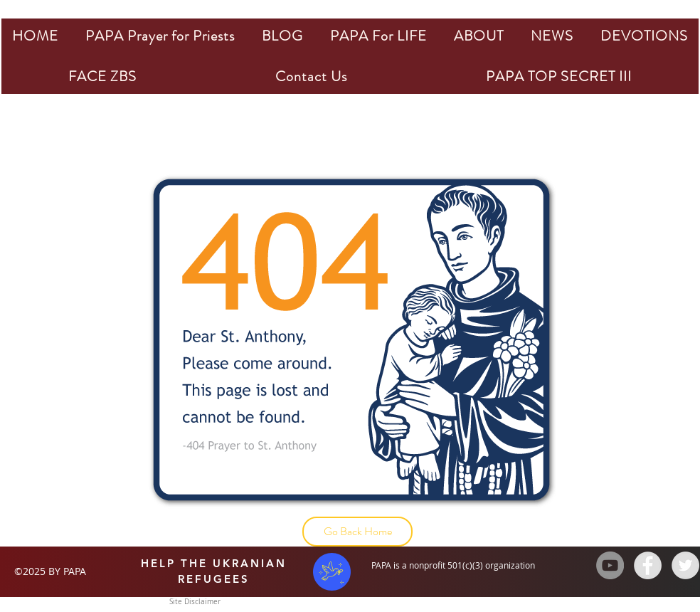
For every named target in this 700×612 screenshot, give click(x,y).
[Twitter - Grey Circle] (685, 565)
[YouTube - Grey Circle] (610, 565)
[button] (160, 36)
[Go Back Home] (357, 532)
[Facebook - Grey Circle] (648, 565)
